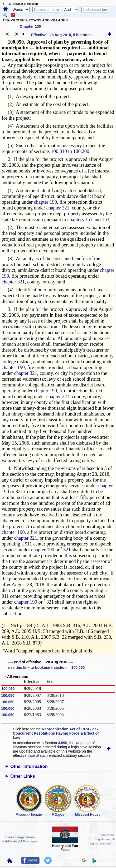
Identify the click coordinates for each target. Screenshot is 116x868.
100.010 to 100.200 (70, 151)
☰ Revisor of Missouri (22, 4)
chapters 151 (80, 219)
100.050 (8, 689)
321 (67, 550)
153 (106, 219)
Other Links (23, 776)
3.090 (63, 743)
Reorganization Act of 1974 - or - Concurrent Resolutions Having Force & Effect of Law (56, 733)
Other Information (29, 766)
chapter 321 (58, 208)
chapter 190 (46, 202)
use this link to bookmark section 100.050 (46, 668)
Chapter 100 (30, 26)
